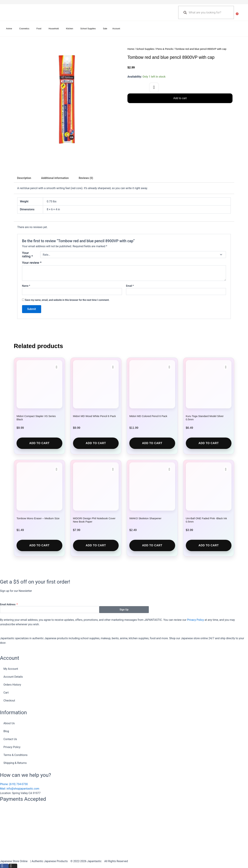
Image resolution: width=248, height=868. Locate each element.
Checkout (9, 701)
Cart (6, 693)
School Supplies (88, 29)
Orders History (12, 685)
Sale (105, 29)
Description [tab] (24, 178)
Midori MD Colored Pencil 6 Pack (148, 416)
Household (54, 29)
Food (39, 29)
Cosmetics (24, 29)
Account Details (13, 677)
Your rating (27, 255)
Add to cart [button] (39, 443)
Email (130, 286)
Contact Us (10, 739)
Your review (32, 263)
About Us (9, 723)
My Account (11, 669)
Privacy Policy (196, 620)
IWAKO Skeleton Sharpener (145, 518)
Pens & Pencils (165, 49)
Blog (6, 731)
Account (116, 29)
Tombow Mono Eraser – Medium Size (38, 518)
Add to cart (180, 98)
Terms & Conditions (15, 755)
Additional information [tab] (55, 178)
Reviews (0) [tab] (86, 178)
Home (131, 49)
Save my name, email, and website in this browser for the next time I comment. (67, 300)
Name (26, 286)
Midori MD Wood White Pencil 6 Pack (94, 416)
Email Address (8, 605)
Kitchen (69, 29)
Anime (9, 29)
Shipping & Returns (15, 763)
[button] (154, 87)
